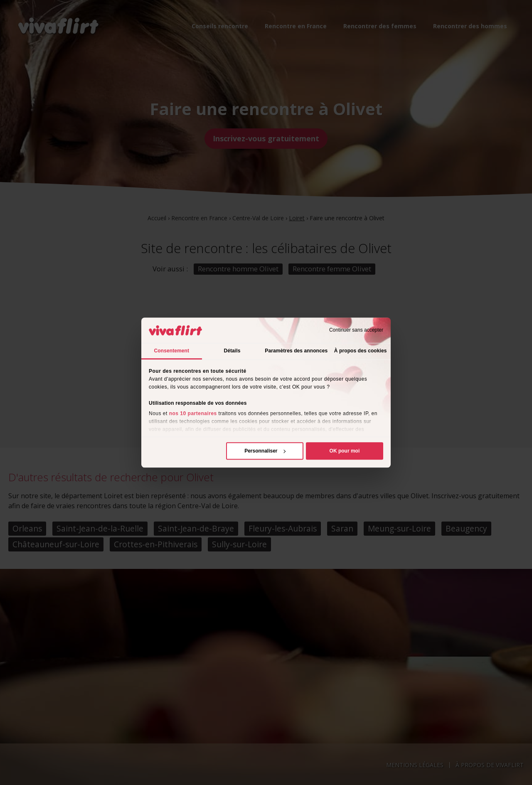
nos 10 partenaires (193, 413)
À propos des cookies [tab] (361, 351)
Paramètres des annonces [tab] (296, 351)
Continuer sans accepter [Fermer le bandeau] (356, 330)
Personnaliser (265, 451)
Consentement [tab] (172, 351)
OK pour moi (345, 451)
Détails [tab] (232, 351)
